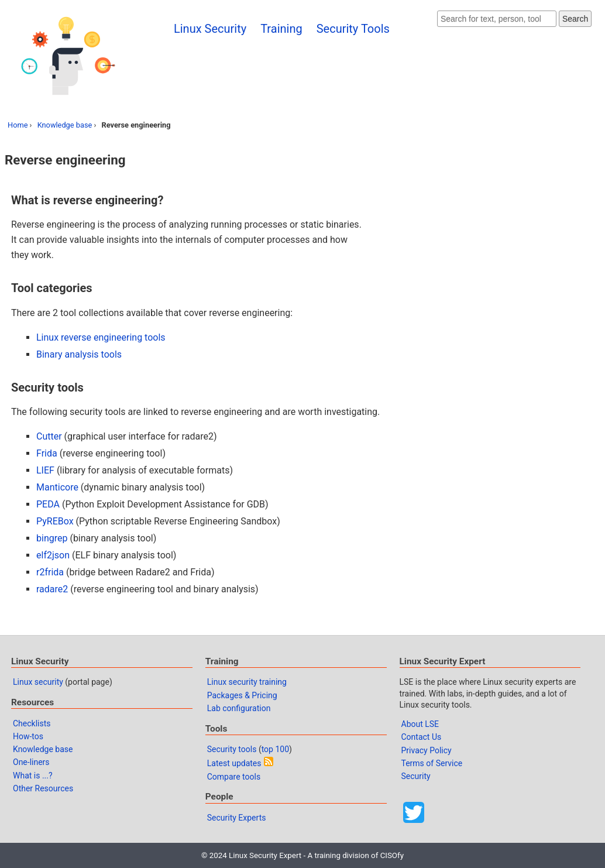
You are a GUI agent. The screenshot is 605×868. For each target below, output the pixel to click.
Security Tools (353, 29)
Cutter (49, 436)
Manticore (57, 487)
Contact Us (422, 737)
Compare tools (234, 777)
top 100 (275, 749)
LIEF (45, 470)
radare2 (52, 589)
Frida (47, 453)
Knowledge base (65, 125)
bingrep (52, 538)
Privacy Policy (427, 750)
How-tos (28, 736)
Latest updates (234, 763)
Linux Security (210, 29)
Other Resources (43, 788)
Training (281, 29)
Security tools (232, 749)
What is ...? (33, 776)
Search (575, 19)
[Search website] (497, 19)
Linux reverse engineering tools (101, 337)
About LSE (420, 724)
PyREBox (55, 521)
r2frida (50, 572)
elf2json (53, 555)
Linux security (38, 682)
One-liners (31, 762)
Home (18, 125)
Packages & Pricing (242, 695)
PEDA (48, 504)
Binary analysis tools (79, 354)
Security (416, 776)
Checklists (32, 723)
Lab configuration (239, 708)
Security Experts (237, 818)
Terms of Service (432, 763)
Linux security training (247, 682)
